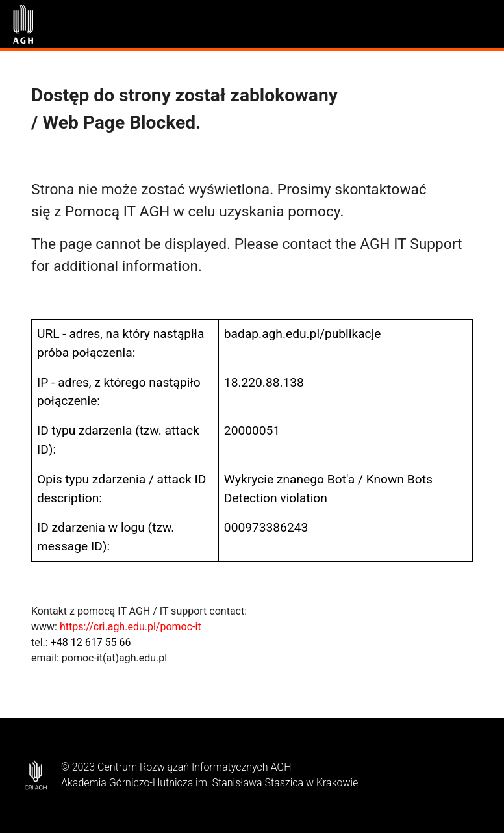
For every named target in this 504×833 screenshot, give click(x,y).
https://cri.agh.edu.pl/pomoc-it (131, 627)
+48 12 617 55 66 (91, 642)
